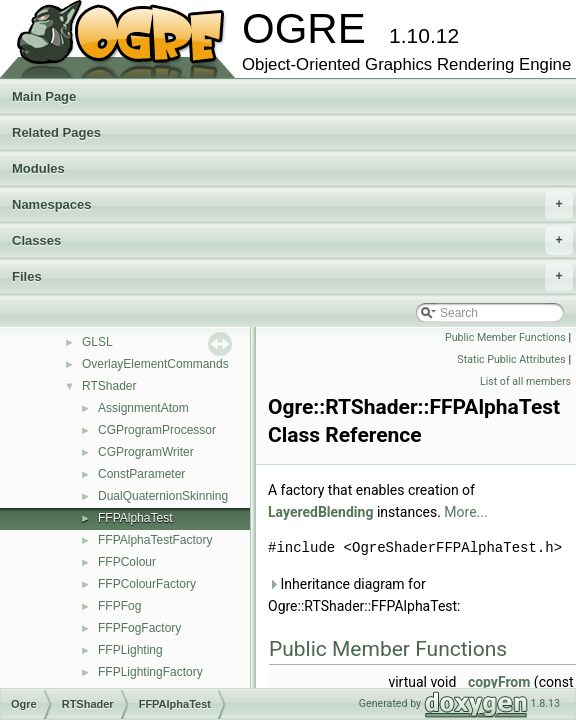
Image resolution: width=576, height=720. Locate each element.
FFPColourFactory (147, 584)
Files (292, 277)
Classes (292, 241)
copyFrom (499, 682)
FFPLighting (130, 650)
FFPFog (119, 606)
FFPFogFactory (139, 628)
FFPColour (127, 562)
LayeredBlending (320, 512)
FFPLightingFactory (150, 672)
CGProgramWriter (146, 452)
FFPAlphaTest (135, 518)
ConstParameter (141, 474)
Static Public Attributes (511, 359)
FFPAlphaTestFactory (155, 540)
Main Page (44, 96)
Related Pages (56, 132)
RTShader (109, 386)
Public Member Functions (505, 337)
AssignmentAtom (143, 408)
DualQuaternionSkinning (163, 496)
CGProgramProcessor (157, 430)
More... (465, 512)
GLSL (97, 342)
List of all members (525, 381)
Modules (38, 168)
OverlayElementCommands (155, 364)
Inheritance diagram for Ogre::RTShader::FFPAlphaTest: (364, 595)
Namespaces (292, 205)
